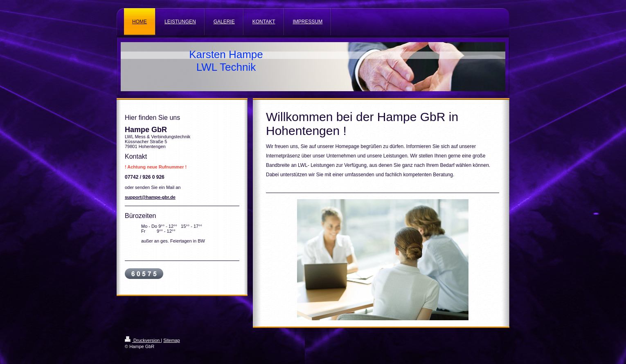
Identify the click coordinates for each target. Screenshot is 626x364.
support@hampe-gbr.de (150, 197)
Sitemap (171, 340)
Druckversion (143, 340)
